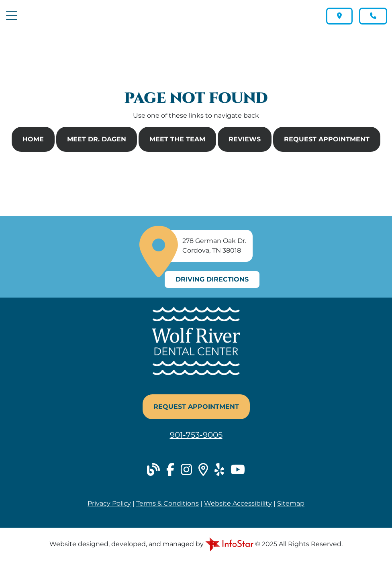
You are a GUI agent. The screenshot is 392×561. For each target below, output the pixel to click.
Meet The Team (177, 139)
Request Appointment (327, 139)
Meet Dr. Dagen (97, 139)
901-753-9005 (196, 435)
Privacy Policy (109, 503)
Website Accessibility (238, 503)
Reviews (245, 139)
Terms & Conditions (167, 503)
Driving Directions (212, 279)
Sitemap (291, 503)
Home (33, 139)
